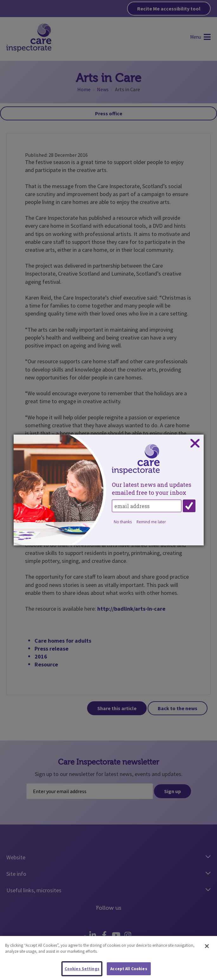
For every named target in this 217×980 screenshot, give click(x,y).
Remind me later (151, 522)
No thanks (123, 522)
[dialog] (109, 490)
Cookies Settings (82, 971)
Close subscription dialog (195, 443)
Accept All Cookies (129, 971)
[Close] (207, 948)
